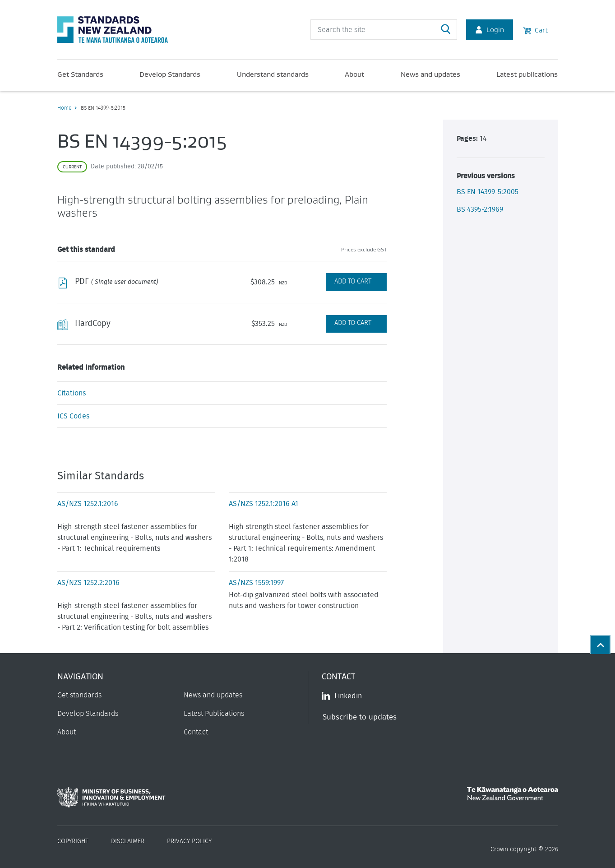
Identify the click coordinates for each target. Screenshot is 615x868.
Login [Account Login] (490, 29)
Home (64, 108)
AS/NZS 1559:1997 (256, 583)
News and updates (430, 74)
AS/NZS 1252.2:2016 (88, 583)
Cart (536, 29)
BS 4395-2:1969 (480, 209)
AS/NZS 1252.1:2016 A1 (264, 504)
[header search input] (384, 30)
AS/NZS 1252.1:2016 (88, 504)
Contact (196, 732)
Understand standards (273, 74)
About (354, 74)
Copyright (73, 841)
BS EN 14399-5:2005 (488, 192)
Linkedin (342, 696)
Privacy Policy (189, 841)
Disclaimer (128, 841)
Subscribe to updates (360, 717)
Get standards (79, 695)
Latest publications (527, 74)
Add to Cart (353, 281)
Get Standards (80, 74)
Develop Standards (170, 74)
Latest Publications (214, 714)
